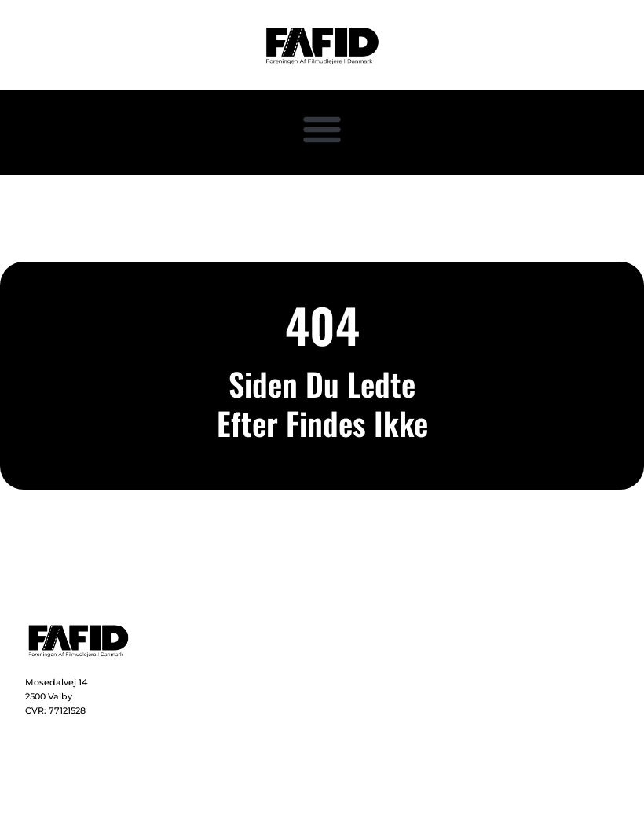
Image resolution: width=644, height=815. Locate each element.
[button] (322, 129)
